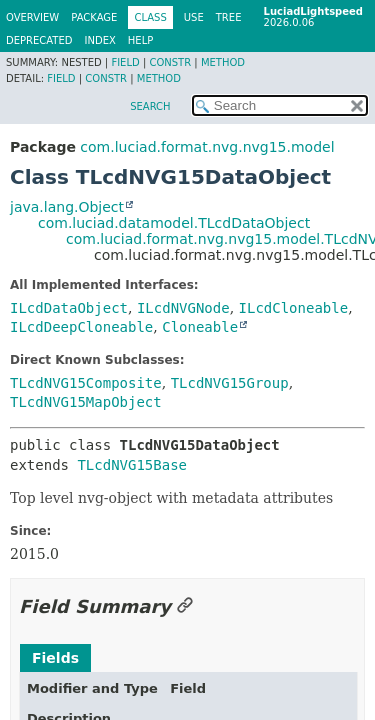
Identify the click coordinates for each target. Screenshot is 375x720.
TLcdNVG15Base (132, 465)
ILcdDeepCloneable (81, 327)
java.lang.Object (67, 207)
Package (94, 17)
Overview (32, 17)
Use (194, 17)
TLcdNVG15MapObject (86, 402)
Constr (170, 62)
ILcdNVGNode (183, 308)
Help (140, 40)
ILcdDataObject (69, 308)
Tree (229, 17)
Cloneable (200, 327)
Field (125, 62)
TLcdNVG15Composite (86, 383)
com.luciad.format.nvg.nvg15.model (207, 147)
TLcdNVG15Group (230, 383)
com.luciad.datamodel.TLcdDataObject (174, 223)
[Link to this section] (185, 606)
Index (100, 40)
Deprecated (39, 40)
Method (223, 62)
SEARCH (150, 106)
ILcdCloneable (294, 308)
